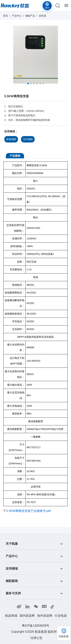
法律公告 (36, 638)
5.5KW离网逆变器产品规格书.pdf (28, 511)
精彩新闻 (12, 581)
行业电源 (61, 616)
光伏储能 (28, 139)
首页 (5, 16)
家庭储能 (11, 139)
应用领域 (12, 569)
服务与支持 (13, 593)
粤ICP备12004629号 (36, 626)
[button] (28, 83)
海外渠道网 (45, 616)
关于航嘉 (12, 544)
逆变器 (43, 16)
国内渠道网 (27, 616)
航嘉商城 (11, 616)
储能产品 (30, 16)
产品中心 (17, 16)
